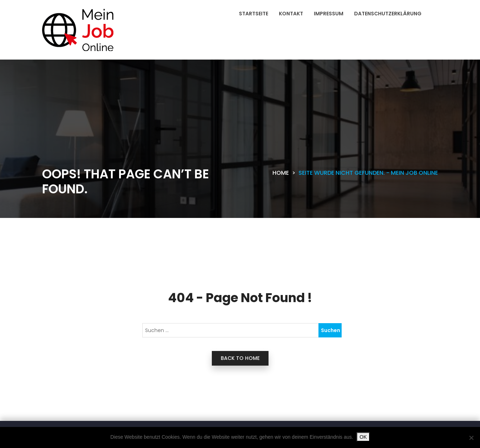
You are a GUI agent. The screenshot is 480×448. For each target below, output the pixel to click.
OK (363, 437)
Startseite (254, 14)
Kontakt (291, 14)
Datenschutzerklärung (388, 14)
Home (281, 173)
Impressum (329, 14)
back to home (240, 358)
